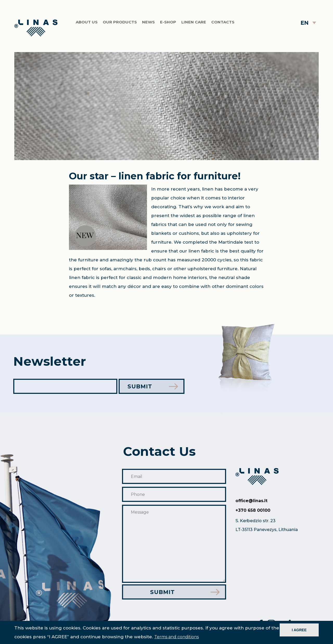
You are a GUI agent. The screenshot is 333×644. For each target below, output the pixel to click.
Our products (120, 22)
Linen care (194, 22)
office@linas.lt (251, 501)
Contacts (223, 22)
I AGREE (299, 630)
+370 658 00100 (253, 510)
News (148, 22)
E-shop (168, 22)
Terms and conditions (177, 637)
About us (87, 22)
